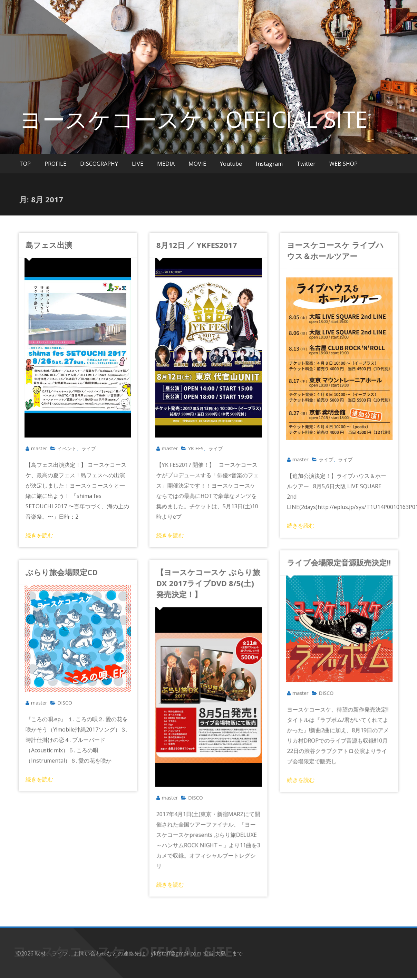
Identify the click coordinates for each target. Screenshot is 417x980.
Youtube (231, 164)
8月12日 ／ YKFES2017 (191, 245)
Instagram (269, 164)
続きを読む (39, 535)
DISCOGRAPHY (99, 164)
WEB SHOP (343, 164)
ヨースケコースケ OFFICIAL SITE (193, 119)
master (39, 448)
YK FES (190, 448)
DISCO (314, 689)
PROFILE (55, 164)
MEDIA (166, 164)
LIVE (138, 164)
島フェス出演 (49, 245)
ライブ (89, 448)
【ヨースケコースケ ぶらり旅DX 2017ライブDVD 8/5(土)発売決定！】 (202, 583)
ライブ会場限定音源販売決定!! (327, 559)
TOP (25, 164)
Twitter (306, 164)
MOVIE (197, 164)
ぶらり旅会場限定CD (62, 571)
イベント (67, 448)
